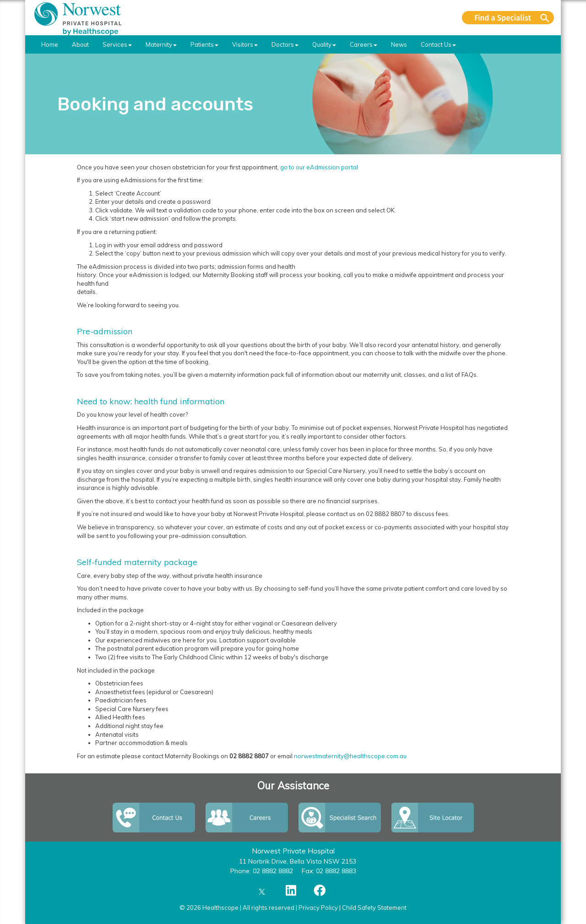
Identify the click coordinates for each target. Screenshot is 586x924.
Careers (364, 44)
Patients (204, 44)
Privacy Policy (318, 908)
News (399, 44)
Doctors (285, 44)
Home (50, 44)
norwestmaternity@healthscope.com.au (350, 756)
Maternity (161, 44)
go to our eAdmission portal (320, 167)
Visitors (245, 44)
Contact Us (438, 44)
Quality (324, 44)
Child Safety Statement (374, 908)
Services (117, 44)
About (80, 44)
